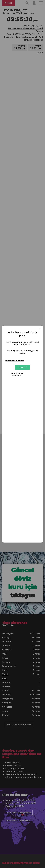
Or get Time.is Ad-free (15, 360)
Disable (22, 367)
